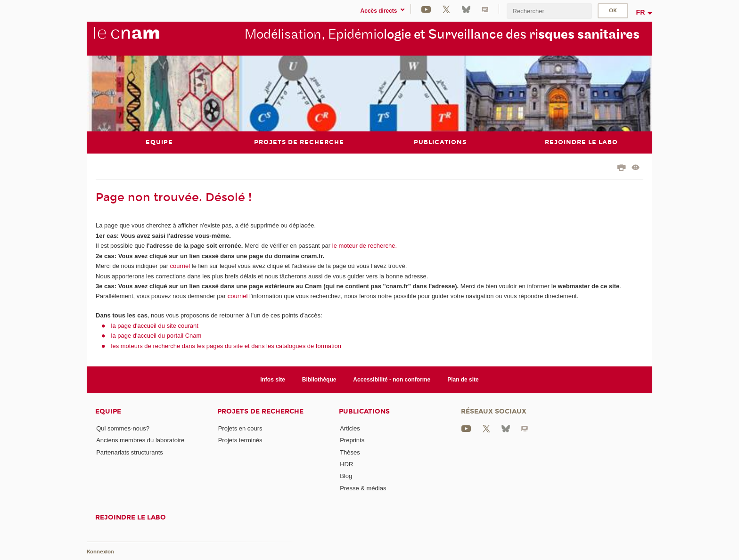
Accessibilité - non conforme (392, 380)
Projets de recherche (260, 411)
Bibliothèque (319, 380)
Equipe (108, 411)
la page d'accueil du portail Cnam (156, 336)
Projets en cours (240, 428)
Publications (364, 411)
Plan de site (463, 380)
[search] (549, 11)
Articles (350, 428)
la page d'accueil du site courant (155, 326)
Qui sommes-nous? (123, 428)
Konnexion (100, 552)
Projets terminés (240, 440)
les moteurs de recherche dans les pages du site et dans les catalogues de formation (226, 346)
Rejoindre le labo (131, 517)
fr (641, 12)
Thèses (350, 452)
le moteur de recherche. (364, 246)
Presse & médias (363, 488)
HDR (346, 464)
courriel (180, 266)
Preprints (352, 440)
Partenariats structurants (130, 452)
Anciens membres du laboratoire (140, 440)
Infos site (273, 380)
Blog (346, 476)
